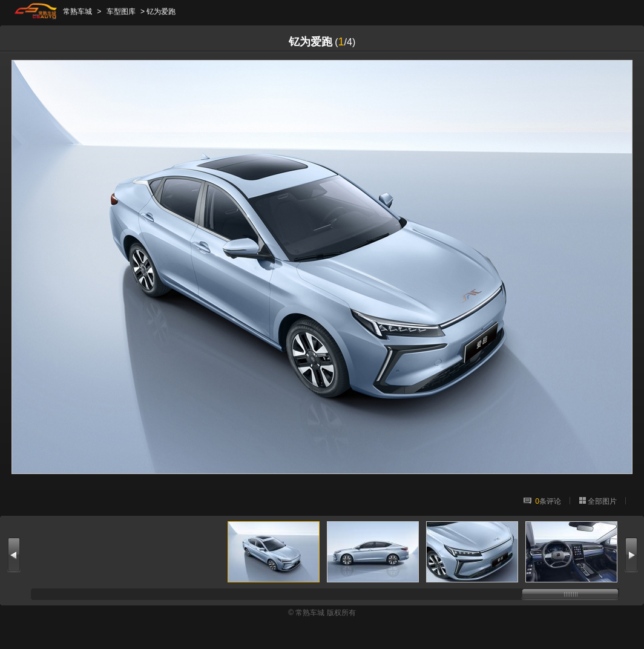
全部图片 (602, 501)
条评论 (548, 501)
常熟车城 (77, 12)
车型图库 (121, 12)
